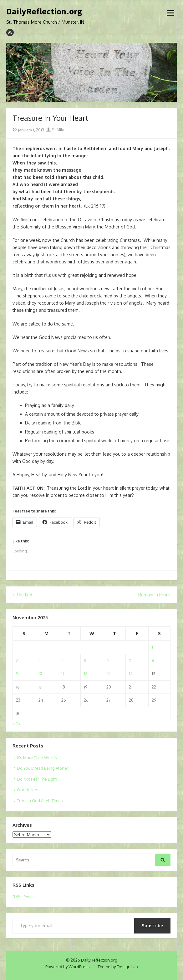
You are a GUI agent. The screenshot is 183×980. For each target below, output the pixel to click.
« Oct (17, 723)
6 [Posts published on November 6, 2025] (108, 660)
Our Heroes (28, 790)
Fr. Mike (56, 130)
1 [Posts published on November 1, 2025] (152, 647)
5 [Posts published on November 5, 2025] (85, 660)
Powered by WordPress (68, 967)
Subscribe (152, 926)
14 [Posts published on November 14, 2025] (131, 674)
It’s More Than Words (37, 757)
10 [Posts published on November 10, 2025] (40, 674)
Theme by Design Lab (118, 967)
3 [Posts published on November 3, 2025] (40, 660)
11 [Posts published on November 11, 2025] (63, 674)
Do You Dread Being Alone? (43, 768)
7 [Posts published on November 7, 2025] (130, 660)
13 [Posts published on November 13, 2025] (108, 674)
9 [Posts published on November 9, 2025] (17, 674)
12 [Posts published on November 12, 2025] (86, 674)
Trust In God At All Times (40, 801)
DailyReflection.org (44, 12)
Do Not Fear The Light (37, 779)
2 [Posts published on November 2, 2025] (17, 660)
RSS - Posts (23, 897)
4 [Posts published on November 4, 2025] (63, 660)
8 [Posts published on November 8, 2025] (153, 660)
